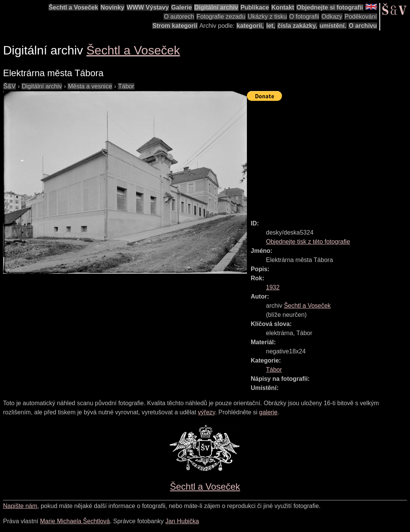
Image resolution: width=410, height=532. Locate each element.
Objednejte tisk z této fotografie (308, 242)
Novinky (112, 7)
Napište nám (20, 506)
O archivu (363, 26)
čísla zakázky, (297, 26)
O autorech (179, 17)
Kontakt (283, 7)
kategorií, (250, 26)
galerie (268, 412)
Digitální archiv (216, 7)
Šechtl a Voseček (74, 7)
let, (271, 26)
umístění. (333, 26)
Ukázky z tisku (267, 17)
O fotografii (304, 17)
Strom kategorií (175, 26)
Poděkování (361, 17)
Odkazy (332, 17)
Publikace (255, 7)
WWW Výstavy (148, 7)
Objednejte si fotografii (330, 7)
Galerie (181, 7)
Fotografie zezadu (221, 17)
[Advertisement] (328, 157)
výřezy (206, 412)
